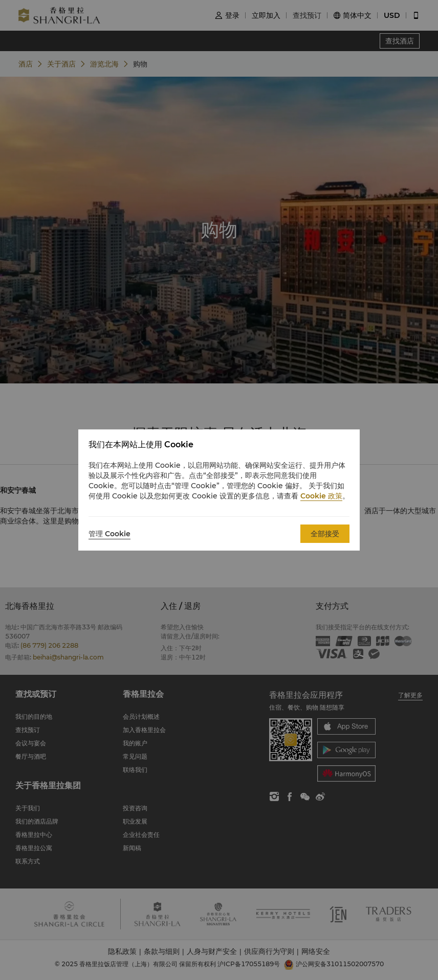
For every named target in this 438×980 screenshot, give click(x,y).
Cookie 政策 (321, 496)
